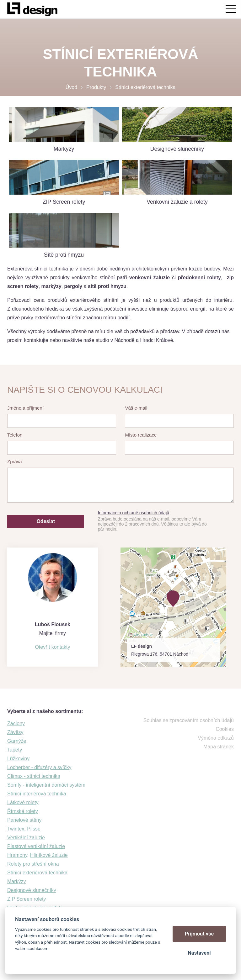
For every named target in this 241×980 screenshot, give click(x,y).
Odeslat (46, 521)
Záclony (16, 723)
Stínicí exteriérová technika (37, 873)
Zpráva (15, 461)
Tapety (15, 750)
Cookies (225, 729)
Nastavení (199, 953)
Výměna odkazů (216, 738)
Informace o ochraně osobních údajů (134, 513)
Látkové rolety (23, 802)
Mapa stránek (219, 747)
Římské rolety (23, 811)
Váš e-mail (136, 408)
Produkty (96, 87)
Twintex (16, 829)
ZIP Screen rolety (27, 899)
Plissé (34, 829)
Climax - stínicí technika (34, 776)
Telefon (15, 435)
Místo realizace (141, 435)
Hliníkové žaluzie (49, 855)
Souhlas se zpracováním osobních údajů (189, 720)
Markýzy (17, 881)
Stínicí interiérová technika (37, 794)
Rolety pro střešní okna (33, 864)
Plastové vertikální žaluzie (36, 846)
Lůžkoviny (18, 759)
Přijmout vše (199, 934)
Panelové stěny (24, 820)
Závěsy (15, 732)
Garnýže (17, 741)
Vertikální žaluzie (26, 838)
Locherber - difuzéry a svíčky (39, 767)
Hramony (17, 855)
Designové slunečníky (32, 890)
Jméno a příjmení (25, 408)
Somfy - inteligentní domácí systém (46, 785)
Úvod (71, 87)
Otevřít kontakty (52, 647)
